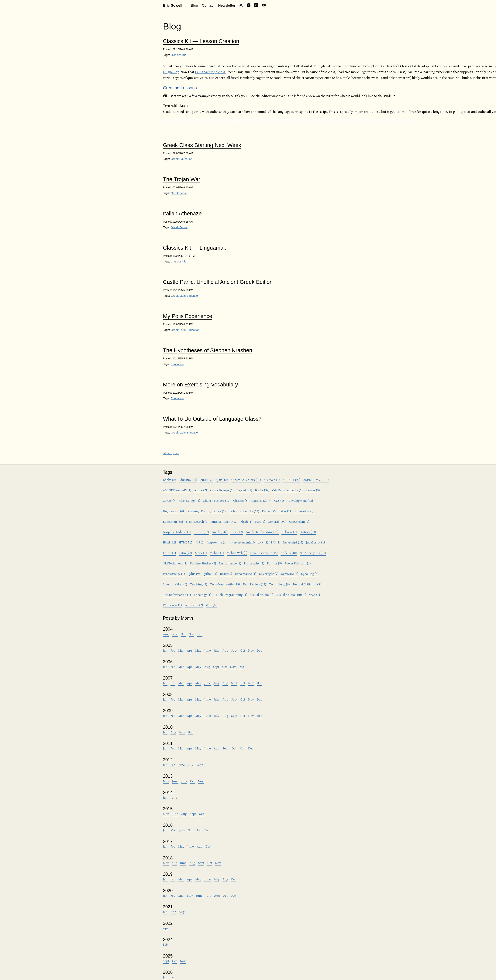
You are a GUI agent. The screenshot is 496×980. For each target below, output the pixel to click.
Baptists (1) (244, 490)
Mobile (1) (217, 553)
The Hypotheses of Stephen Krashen (208, 350)
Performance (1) (230, 563)
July (217, 650)
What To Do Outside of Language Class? (212, 419)
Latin (183, 296)
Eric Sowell (173, 5)
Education (186, 159)
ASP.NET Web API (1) (177, 490)
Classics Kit (178, 55)
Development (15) (301, 500)
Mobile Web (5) (237, 553)
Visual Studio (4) (262, 595)
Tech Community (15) (225, 584)
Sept (175, 634)
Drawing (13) (196, 511)
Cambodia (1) (294, 490)
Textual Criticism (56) (308, 584)
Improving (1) (217, 542)
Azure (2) (201, 490)
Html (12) (169, 542)
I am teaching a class (210, 72)
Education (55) (173, 521)
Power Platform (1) (298, 563)
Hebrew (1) (289, 532)
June (208, 650)
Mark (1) (201, 553)
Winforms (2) (194, 605)
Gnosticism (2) (299, 521)
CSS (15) (280, 500)
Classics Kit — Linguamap (195, 248)
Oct (183, 634)
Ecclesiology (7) (305, 511)
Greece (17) (201, 532)
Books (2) (169, 480)
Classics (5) (241, 500)
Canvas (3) (313, 490)
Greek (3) (237, 532)
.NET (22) (206, 480)
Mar (181, 650)
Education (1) (188, 480)
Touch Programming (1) (231, 595)
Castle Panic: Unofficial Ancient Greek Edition (218, 282)
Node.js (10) (289, 553)
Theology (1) (203, 595)
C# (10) (277, 490)
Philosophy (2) (254, 563)
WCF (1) (315, 595)
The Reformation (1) (177, 595)
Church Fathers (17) (217, 500)
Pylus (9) (194, 574)
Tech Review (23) (254, 584)
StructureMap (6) (175, 584)
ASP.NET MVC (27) (316, 480)
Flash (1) (246, 521)
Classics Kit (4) (261, 500)
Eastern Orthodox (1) (276, 511)
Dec (200, 634)
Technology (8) (279, 584)
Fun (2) (260, 521)
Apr (190, 650)
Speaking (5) (310, 574)
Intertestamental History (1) (249, 542)
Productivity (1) (174, 574)
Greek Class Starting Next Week (202, 145)
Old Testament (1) (175, 563)
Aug (166, 634)
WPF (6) (211, 605)
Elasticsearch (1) (197, 521)
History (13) (308, 532)
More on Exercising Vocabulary (200, 385)
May (198, 650)
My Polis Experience (188, 316)
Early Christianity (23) (244, 511)
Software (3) (290, 574)
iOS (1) (276, 542)
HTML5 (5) (186, 542)
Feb (173, 650)
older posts (171, 453)
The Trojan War (182, 179)
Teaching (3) (199, 584)
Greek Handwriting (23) (262, 532)
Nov (191, 634)
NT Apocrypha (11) (313, 553)
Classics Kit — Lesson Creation (201, 41)
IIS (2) (200, 542)
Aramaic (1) (272, 480)
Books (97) (262, 490)
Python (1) (210, 574)
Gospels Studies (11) (177, 532)
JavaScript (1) (315, 542)
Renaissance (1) (246, 574)
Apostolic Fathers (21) (246, 480)
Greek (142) (220, 532)
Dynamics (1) (217, 511)
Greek (175, 159)
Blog (194, 5)
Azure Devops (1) (222, 490)
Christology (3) (190, 500)
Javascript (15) (293, 542)
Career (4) (170, 500)
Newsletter (227, 5)
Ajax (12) (222, 480)
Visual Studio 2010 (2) (291, 595)
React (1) (226, 574)
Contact (208, 5)
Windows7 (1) (172, 605)
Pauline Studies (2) (203, 563)
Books (183, 193)
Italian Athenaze (182, 214)
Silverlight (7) (269, 574)
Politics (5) (274, 563)
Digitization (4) (173, 511)
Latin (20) (185, 553)
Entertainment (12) (224, 521)
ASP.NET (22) (291, 480)
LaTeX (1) (169, 553)
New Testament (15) (264, 553)
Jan (165, 650)
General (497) (277, 521)
